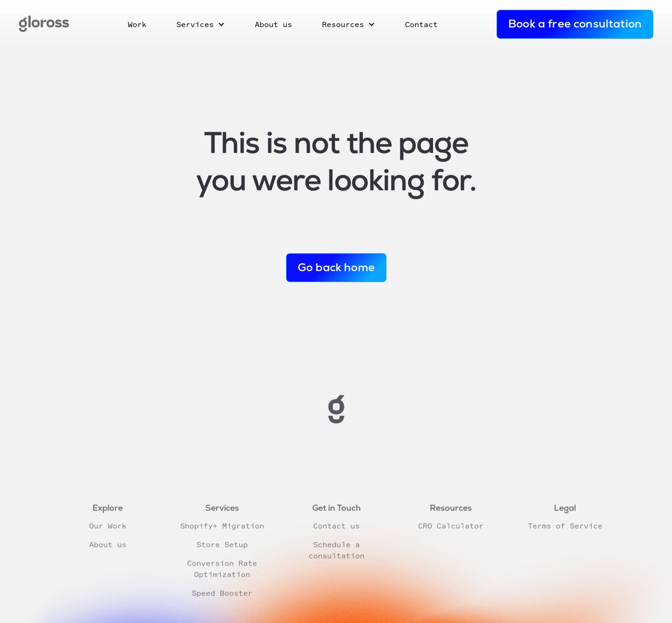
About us (107, 558)
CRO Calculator (450, 539)
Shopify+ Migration (222, 539)
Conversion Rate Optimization (222, 582)
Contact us (336, 539)
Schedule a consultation (336, 564)
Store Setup (222, 558)
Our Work (107, 539)
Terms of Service (565, 539)
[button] (201, 24)
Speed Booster (222, 607)
